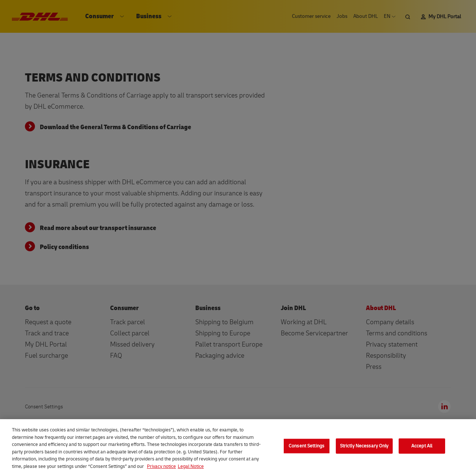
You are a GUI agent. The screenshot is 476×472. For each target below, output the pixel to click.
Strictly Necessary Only (364, 449)
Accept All (422, 449)
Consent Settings (306, 449)
